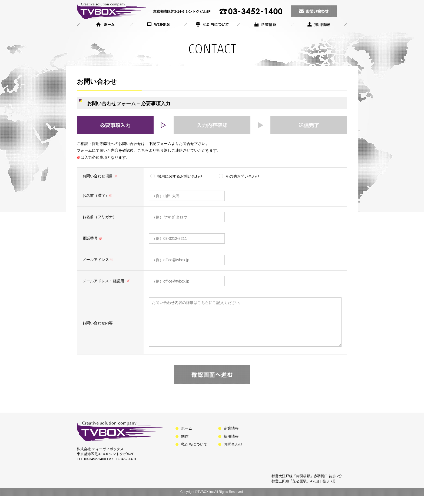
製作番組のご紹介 (157, 25)
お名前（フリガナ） (100, 217)
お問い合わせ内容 (98, 327)
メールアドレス (98, 260)
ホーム (104, 25)
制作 (185, 445)
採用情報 (319, 25)
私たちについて (211, 25)
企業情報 (264, 25)
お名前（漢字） (98, 195)
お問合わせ (233, 452)
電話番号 (92, 238)
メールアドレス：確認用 (106, 281)
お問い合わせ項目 (101, 176)
